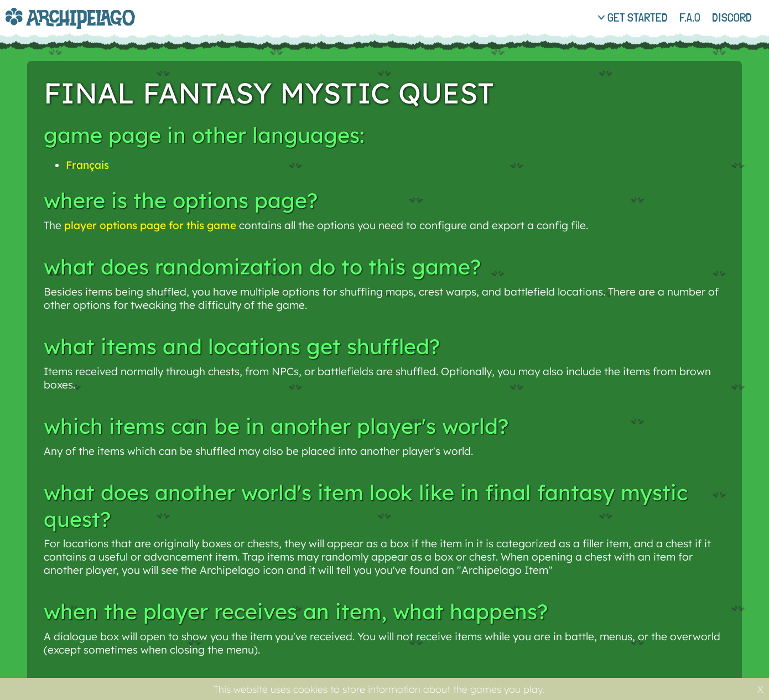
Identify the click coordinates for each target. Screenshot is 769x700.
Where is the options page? (181, 200)
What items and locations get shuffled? (242, 346)
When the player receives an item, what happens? (296, 611)
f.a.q (690, 17)
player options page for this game (150, 225)
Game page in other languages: (204, 135)
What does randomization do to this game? (262, 267)
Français (87, 165)
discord (732, 17)
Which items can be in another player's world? (276, 426)
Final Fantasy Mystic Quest (269, 93)
